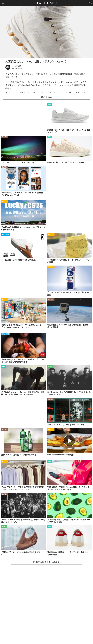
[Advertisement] (46, 604)
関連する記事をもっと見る (46, 562)
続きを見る (46, 97)
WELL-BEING (6, 234)
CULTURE (5, 137)
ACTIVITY (5, 202)
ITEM (50, 104)
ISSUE (50, 367)
